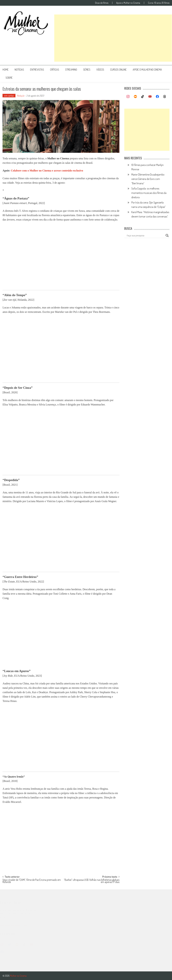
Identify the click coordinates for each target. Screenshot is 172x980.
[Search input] (145, 235)
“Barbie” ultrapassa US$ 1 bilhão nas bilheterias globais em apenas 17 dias (92, 881)
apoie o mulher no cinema (147, 70)
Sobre (9, 78)
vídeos (100, 70)
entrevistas (37, 70)
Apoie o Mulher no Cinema (128, 3)
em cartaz (9, 96)
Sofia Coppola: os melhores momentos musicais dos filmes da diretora (149, 193)
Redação (20, 96)
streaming (71, 70)
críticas (55, 70)
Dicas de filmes (102, 3)
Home (6, 70)
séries (87, 70)
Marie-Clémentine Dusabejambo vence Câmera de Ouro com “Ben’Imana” (148, 179)
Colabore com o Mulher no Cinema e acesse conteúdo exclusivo (47, 171)
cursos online (118, 70)
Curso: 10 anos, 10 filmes (159, 3)
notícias (19, 70)
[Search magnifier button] (167, 235)
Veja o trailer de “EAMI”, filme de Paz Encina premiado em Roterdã (32, 881)
